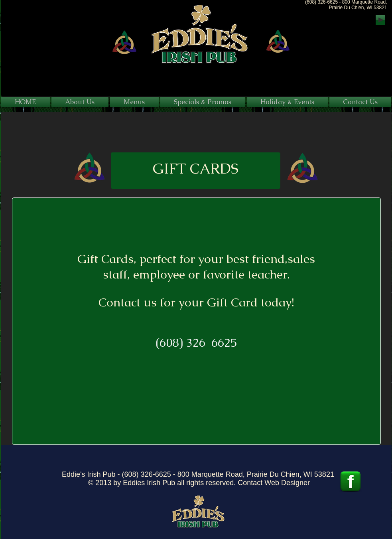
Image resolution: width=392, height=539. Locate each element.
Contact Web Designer (274, 483)
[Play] (380, 20)
